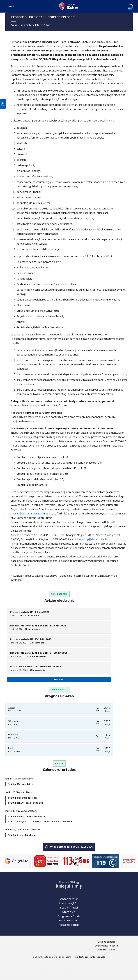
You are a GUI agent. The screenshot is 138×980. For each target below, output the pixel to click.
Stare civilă (69, 912)
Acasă (14, 25)
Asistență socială (69, 925)
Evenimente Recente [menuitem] (106, 946)
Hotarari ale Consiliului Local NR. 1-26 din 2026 (38, 626)
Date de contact (69, 920)
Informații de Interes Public (35, 25)
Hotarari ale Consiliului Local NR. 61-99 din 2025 (39, 653)
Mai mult (59, 680)
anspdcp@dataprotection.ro (96, 539)
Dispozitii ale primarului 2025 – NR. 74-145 (35, 666)
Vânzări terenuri (69, 899)
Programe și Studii (69, 916)
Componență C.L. (69, 903)
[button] (3, 104)
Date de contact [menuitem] (106, 942)
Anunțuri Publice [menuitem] (106, 950)
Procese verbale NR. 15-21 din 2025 (31, 639)
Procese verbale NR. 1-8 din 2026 (30, 612)
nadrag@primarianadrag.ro (27, 513)
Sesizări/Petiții (69, 908)
